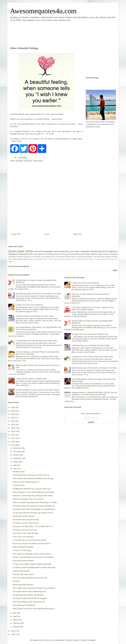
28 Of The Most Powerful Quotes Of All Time (30, 578)
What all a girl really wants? (23, 574)
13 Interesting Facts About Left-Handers (28, 595)
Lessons (107, 254)
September (18, 458)
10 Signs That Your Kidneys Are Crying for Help (90, 334)
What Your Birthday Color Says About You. (29, 602)
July (15, 465)
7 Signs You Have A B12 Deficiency (29, 305)
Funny (35, 254)
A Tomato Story (19, 485)
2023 (13, 418)
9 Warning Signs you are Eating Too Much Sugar (35, 316)
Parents (15, 259)
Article (29, 251)
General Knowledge (43, 251)
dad (98, 257)
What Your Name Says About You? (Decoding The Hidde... (35, 502)
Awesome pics (26, 254)
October (16, 455)
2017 (13, 438)
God (46, 254)
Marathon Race (19, 472)
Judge (86, 259)
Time (116, 259)
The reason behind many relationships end (29, 591)
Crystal (78, 259)
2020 (13, 428)
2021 (13, 425)
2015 (13, 445)
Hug (82, 259)
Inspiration (28, 161)
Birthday (89, 257)
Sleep (55, 259)
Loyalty (98, 259)
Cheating (69, 259)
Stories (56, 251)
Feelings (48, 257)
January (16, 627)
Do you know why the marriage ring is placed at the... (33, 513)
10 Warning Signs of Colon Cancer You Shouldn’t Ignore (37, 390)
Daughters (108, 257)
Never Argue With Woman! (23, 585)
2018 (13, 435)
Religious (114, 254)
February (17, 623)
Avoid (102, 257)
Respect (37, 257)
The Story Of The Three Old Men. (26, 533)
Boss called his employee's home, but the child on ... (33, 554)
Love (71, 251)
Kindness (94, 254)
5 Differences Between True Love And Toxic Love (32, 489)
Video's (11, 262)
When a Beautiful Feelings (23, 547)
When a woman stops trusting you (26, 482)
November (17, 451)
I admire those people (21, 571)
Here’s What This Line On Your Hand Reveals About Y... (34, 609)
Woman (58, 254)
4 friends (16, 581)
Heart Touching (77, 257)
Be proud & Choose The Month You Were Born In (32, 544)
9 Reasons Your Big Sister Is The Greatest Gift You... (33, 526)
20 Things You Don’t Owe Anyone (26, 523)
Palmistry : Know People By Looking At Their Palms (33, 496)
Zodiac (88, 254)
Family (73, 254)
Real (84, 257)
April (15, 616)
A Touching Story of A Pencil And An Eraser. (30, 540)
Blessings (62, 259)
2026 (13, 407)
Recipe (112, 259)
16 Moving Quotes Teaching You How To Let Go (31, 475)
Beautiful (20, 161)
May (15, 613)
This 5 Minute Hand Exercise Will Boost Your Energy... (34, 478)
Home (47, 234)
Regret (20, 259)
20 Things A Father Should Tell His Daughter (30, 598)
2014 (13, 631)
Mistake (103, 259)
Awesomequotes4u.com (43, 11)
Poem (54, 257)
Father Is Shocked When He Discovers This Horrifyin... (34, 557)
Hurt (33, 257)
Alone (101, 254)
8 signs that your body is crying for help (31, 379)
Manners (40, 259)
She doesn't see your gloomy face (26, 520)
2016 (13, 442)
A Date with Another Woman (24, 516)
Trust (43, 257)
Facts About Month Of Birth (23, 561)
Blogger (93, 640)
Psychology (27, 257)
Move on (47, 259)
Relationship (96, 251)
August (16, 462)
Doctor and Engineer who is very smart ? (28, 499)
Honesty (19, 257)
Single (25, 259)
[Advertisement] (52, 34)
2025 (13, 411)
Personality (60, 257)
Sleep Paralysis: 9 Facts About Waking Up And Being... (34, 492)
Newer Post (16, 234)
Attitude (51, 254)
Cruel (74, 259)
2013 (13, 634)
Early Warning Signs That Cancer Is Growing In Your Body (38, 294)
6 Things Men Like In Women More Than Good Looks (37, 341)
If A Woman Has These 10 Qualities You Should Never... (34, 509)
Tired (95, 257)
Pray (108, 259)
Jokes (77, 251)
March (16, 620)
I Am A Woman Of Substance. (24, 605)
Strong (64, 254)
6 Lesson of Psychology (22, 550)
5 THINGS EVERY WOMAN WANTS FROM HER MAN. (34, 568)
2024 (13, 414)
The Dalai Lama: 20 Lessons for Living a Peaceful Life (34, 506)
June (15, 469)
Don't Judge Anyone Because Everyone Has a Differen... (35, 588)
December (17, 448)
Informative (80, 254)
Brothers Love (33, 259)
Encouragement (110, 251)
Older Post (77, 234)
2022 (13, 421)
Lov (94, 259)
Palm (51, 259)
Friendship (12, 257)
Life (68, 254)
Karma (90, 259)
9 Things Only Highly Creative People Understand (32, 564)
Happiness (13, 254)
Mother (41, 254)
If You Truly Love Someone (23, 537)
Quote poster (38, 161)
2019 (13, 431)
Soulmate (68, 257)
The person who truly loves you (25, 530)
